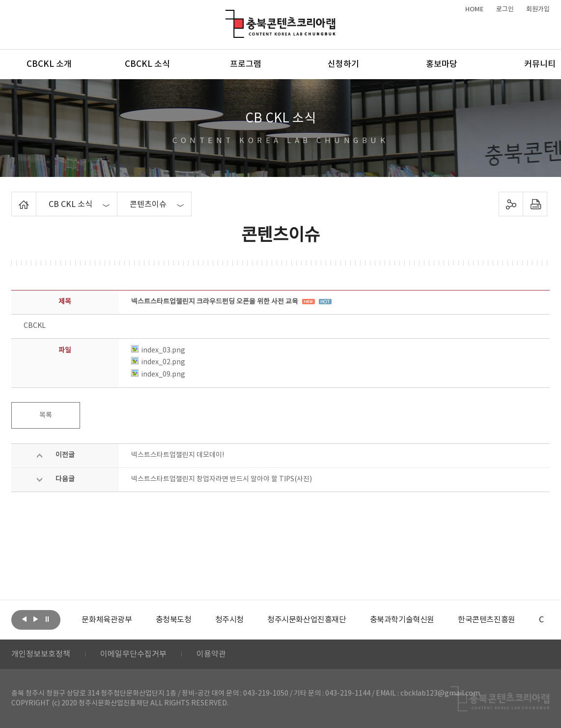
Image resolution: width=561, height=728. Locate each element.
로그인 (505, 9)
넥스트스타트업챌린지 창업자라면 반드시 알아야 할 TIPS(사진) (222, 479)
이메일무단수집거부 (133, 654)
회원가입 (538, 9)
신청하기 (343, 64)
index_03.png (158, 350)
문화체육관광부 (107, 620)
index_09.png (158, 375)
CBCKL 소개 (49, 64)
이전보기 (25, 619)
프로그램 (246, 64)
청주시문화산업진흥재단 (307, 620)
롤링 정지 (47, 619)
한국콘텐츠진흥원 (487, 620)
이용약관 (211, 654)
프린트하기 (535, 204)
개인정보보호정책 (41, 654)
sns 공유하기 (511, 204)
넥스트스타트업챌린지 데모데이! (178, 455)
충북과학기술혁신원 (402, 620)
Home (14, 198)
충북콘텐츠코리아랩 (228, 15)
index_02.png (158, 362)
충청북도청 (174, 620)
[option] (107, 620)
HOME (475, 9)
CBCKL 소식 (147, 64)
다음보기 (36, 619)
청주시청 (229, 620)
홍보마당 (442, 64)
